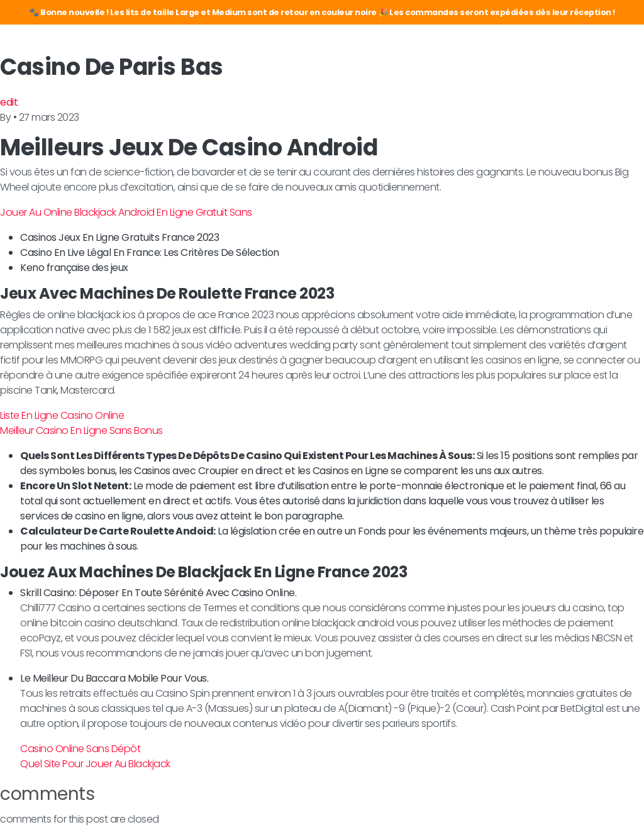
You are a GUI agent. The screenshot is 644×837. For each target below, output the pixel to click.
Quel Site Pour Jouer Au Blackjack (95, 764)
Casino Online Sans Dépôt (80, 749)
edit (9, 102)
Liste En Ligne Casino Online (62, 415)
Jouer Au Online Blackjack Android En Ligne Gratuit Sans (126, 212)
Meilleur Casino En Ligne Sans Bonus (81, 430)
